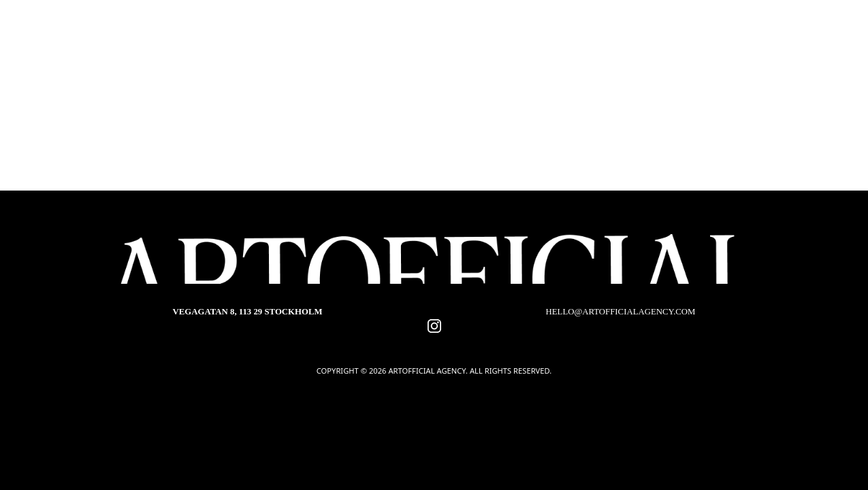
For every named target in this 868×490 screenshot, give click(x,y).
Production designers (440, 87)
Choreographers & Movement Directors (430, 130)
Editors (358, 108)
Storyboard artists (557, 108)
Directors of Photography (276, 87)
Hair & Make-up (267, 108)
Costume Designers (582, 87)
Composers (441, 108)
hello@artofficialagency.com (621, 312)
